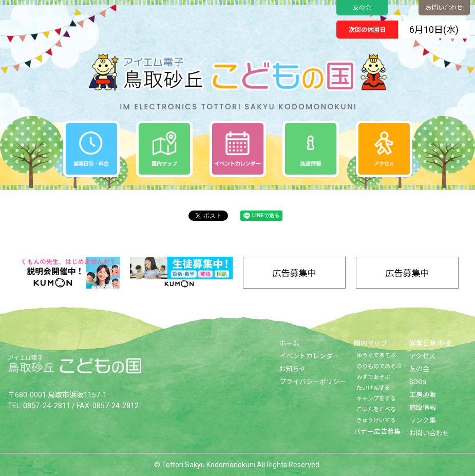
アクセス (422, 356)
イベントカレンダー (309, 356)
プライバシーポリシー (313, 382)
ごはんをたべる (376, 410)
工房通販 (423, 395)
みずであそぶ (373, 377)
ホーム (289, 343)
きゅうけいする (376, 420)
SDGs (418, 382)
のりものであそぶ (379, 366)
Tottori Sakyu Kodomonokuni (208, 465)
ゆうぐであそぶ (376, 356)
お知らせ (293, 369)
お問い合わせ (444, 8)
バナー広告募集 (377, 432)
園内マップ (370, 343)
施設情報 (423, 407)
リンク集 (423, 420)
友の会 (362, 8)
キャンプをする (376, 399)
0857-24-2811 (46, 405)
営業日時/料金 (431, 343)
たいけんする (373, 388)
